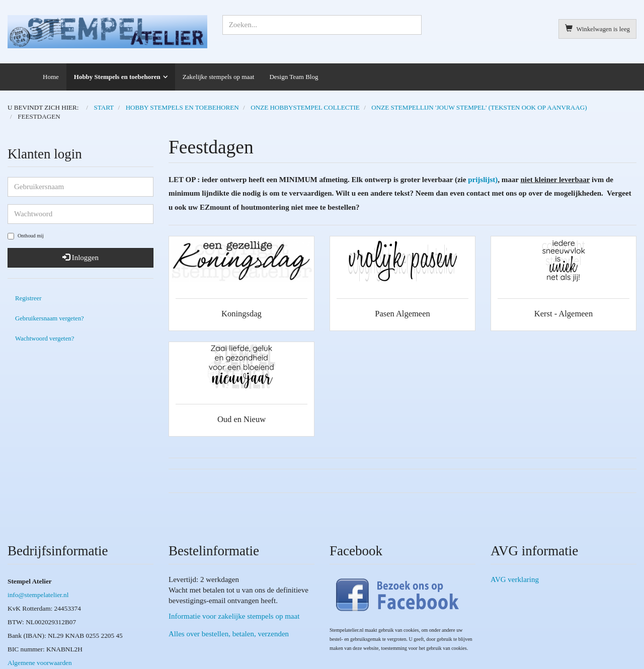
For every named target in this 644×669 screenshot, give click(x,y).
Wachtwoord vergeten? (45, 339)
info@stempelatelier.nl (38, 595)
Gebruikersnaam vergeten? (50, 318)
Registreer (28, 298)
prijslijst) (483, 180)
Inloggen (80, 258)
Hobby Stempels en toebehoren (117, 77)
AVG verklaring (515, 579)
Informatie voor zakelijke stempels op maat (234, 616)
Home (51, 77)
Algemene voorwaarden (40, 663)
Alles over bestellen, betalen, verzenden (229, 634)
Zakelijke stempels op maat (219, 77)
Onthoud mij (26, 236)
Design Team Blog (294, 77)
